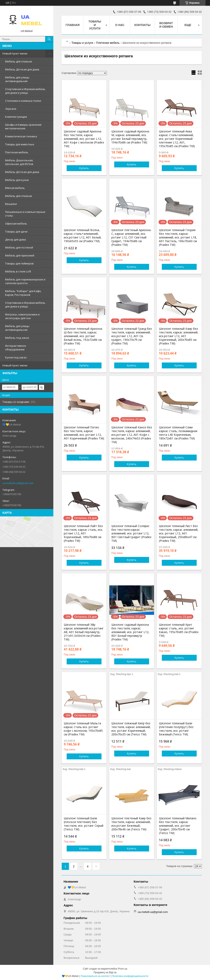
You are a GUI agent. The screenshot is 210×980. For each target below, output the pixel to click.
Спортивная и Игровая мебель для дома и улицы (25, 91)
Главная (73, 25)
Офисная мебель (16, 224)
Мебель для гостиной (19, 247)
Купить (84, 168)
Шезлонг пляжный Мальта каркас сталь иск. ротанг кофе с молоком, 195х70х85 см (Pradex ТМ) (83, 729)
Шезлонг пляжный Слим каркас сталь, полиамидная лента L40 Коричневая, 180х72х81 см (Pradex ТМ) (178, 433)
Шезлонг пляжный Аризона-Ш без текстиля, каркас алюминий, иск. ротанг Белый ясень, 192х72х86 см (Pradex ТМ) (83, 336)
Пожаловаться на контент (95, 976)
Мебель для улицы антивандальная (17, 79)
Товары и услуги (95, 25)
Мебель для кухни (17, 180)
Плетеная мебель (17, 152)
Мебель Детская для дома (22, 69)
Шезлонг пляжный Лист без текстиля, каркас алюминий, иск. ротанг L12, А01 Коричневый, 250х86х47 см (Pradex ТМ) (179, 533)
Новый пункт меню (15, 53)
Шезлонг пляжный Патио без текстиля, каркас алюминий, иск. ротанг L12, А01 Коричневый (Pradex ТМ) (84, 433)
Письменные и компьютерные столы (25, 214)
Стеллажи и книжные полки (23, 101)
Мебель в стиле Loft (18, 271)
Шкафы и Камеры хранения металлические (23, 126)
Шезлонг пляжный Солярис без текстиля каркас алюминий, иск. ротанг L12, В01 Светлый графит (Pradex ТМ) (131, 533)
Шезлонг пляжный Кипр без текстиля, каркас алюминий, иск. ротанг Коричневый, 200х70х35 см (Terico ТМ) (131, 729)
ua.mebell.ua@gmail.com (18, 483)
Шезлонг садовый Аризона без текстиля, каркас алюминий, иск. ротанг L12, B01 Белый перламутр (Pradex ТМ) (130, 632)
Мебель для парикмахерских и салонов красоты (25, 281)
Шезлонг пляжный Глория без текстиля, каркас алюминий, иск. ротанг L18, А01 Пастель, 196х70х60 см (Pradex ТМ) (178, 237)
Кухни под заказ (16, 357)
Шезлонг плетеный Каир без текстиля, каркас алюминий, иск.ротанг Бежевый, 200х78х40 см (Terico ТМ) (131, 824)
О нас (120, 25)
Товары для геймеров (19, 263)
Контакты (142, 25)
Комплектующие (16, 117)
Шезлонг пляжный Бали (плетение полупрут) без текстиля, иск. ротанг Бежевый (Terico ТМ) (176, 729)
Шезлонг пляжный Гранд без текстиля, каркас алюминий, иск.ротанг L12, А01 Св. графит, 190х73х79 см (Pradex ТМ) (132, 336)
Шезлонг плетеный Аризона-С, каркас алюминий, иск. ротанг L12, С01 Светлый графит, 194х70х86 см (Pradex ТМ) (131, 237)
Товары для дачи (16, 231)
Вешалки (11, 204)
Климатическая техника (21, 136)
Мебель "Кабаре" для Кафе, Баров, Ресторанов (23, 293)
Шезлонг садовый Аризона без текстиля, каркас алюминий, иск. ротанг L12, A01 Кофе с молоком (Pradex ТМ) (84, 139)
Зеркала (11, 109)
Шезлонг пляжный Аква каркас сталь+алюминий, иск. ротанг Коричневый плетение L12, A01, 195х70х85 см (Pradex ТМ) (177, 139)
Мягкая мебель (15, 188)
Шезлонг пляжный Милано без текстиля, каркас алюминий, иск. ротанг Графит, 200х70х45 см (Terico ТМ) (178, 826)
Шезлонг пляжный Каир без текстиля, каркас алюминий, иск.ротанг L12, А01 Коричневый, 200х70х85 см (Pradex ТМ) (179, 336)
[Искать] (49, 39)
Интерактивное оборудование (16, 348)
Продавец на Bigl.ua (105, 972)
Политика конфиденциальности (130, 976)
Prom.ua (123, 969)
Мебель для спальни (19, 61)
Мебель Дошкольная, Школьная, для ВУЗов (19, 162)
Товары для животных (20, 144)
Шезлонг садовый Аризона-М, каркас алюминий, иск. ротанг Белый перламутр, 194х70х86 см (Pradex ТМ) (131, 137)
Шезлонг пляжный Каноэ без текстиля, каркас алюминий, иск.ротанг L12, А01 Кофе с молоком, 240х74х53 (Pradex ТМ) (132, 435)
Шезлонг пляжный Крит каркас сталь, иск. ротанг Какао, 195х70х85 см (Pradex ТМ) (179, 630)
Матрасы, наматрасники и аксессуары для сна (22, 316)
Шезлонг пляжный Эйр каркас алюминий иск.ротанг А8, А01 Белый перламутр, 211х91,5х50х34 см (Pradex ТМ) (84, 632)
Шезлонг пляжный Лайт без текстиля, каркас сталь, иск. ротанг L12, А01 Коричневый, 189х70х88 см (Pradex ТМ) (83, 533)
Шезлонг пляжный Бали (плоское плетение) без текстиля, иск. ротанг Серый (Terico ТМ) (84, 824)
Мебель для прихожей (20, 255)
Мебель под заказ (17, 338)
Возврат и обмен (166, 25)
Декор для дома (15, 239)
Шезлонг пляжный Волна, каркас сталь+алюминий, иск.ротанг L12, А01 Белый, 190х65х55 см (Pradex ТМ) (83, 236)
